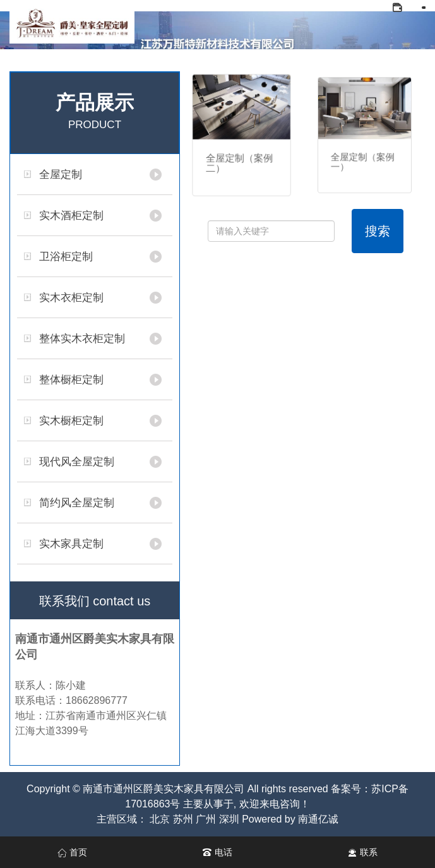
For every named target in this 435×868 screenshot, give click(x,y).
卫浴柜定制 (66, 257)
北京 (160, 819)
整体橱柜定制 (71, 380)
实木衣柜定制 (71, 298)
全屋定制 (61, 175)
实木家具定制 (71, 544)
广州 (206, 819)
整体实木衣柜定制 (82, 339)
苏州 (183, 819)
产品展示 (95, 114)
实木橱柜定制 (71, 421)
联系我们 (95, 601)
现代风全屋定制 (77, 462)
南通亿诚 (318, 819)
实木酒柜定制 (71, 216)
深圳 (229, 819)
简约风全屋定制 (77, 503)
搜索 (378, 231)
